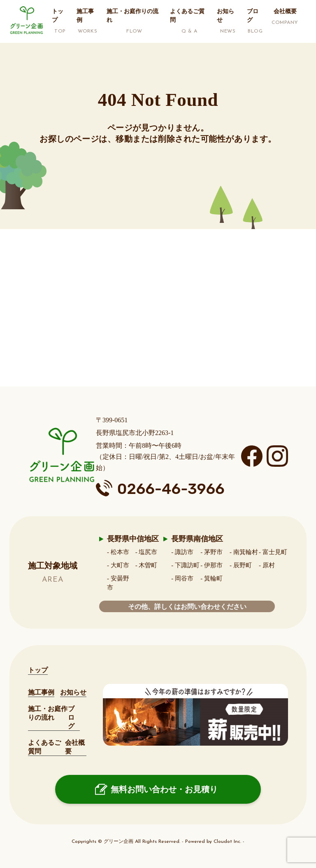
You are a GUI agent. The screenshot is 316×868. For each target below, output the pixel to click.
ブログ (71, 717)
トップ (38, 670)
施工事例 (41, 692)
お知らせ (73, 692)
